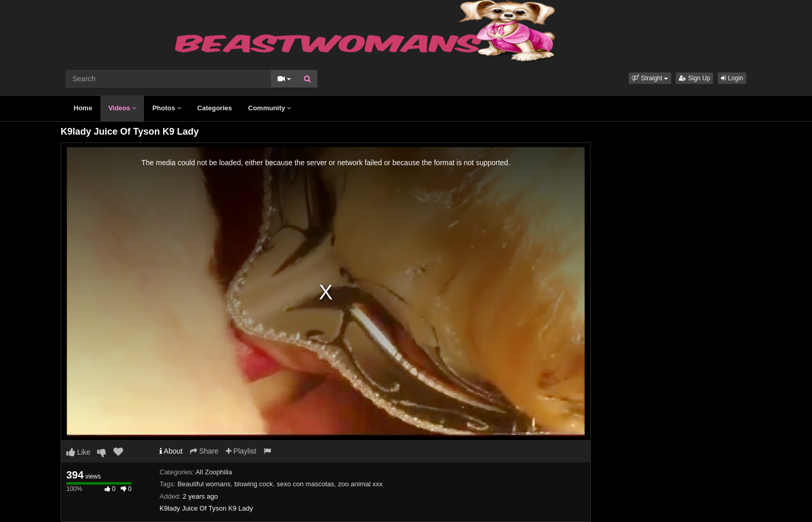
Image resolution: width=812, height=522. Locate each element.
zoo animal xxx (360, 484)
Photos (167, 108)
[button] (650, 78)
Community (270, 108)
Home (83, 108)
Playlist (241, 451)
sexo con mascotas (305, 484)
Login (732, 78)
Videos (122, 108)
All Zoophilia (214, 472)
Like (78, 452)
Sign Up (694, 78)
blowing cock (254, 484)
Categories (215, 108)
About (171, 451)
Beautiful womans (204, 484)
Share (204, 451)
